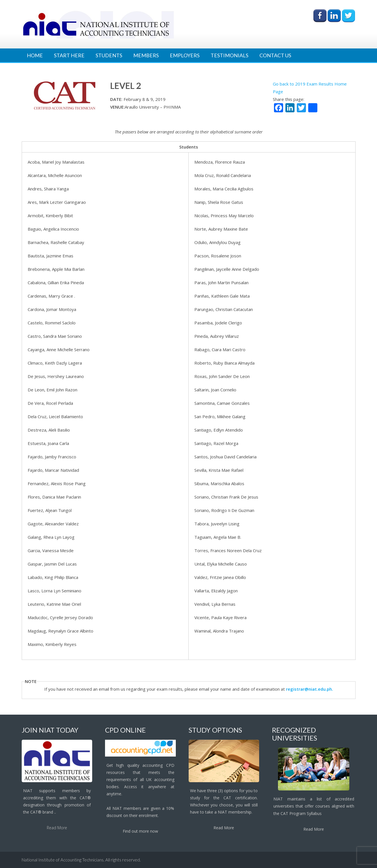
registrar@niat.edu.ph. (310, 689)
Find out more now (140, 831)
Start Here (69, 55)
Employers (185, 55)
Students (109, 55)
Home (35, 55)
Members (146, 55)
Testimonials (229, 55)
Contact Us (275, 55)
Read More (57, 828)
